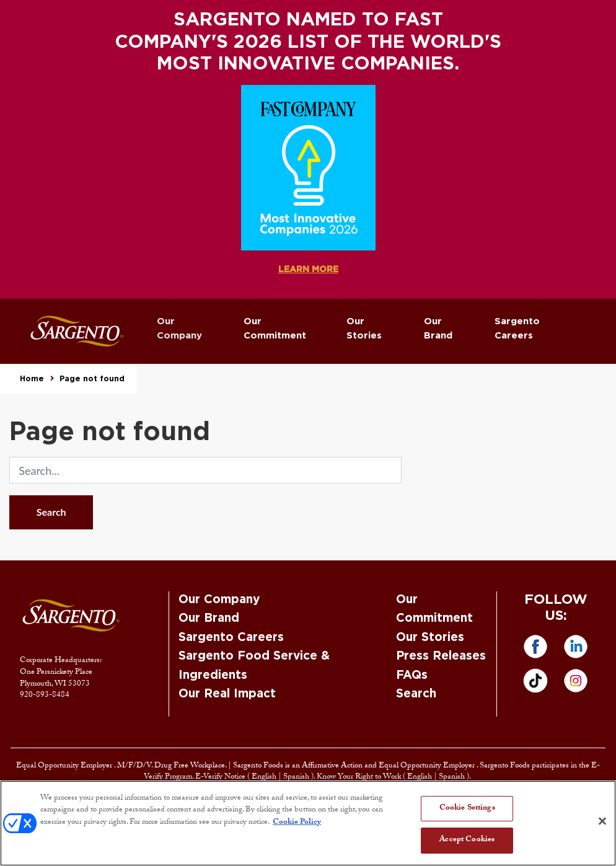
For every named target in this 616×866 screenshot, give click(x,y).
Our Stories (364, 329)
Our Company (179, 329)
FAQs (412, 675)
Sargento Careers (517, 329)
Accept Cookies (467, 840)
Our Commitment (275, 329)
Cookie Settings (467, 808)
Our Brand (438, 329)
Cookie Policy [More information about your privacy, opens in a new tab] (297, 823)
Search (51, 512)
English (265, 777)
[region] (308, 823)
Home (32, 379)
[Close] (602, 821)
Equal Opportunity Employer (65, 766)
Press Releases (441, 656)
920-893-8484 (45, 696)
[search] (205, 470)
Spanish (297, 777)
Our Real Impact (227, 694)
